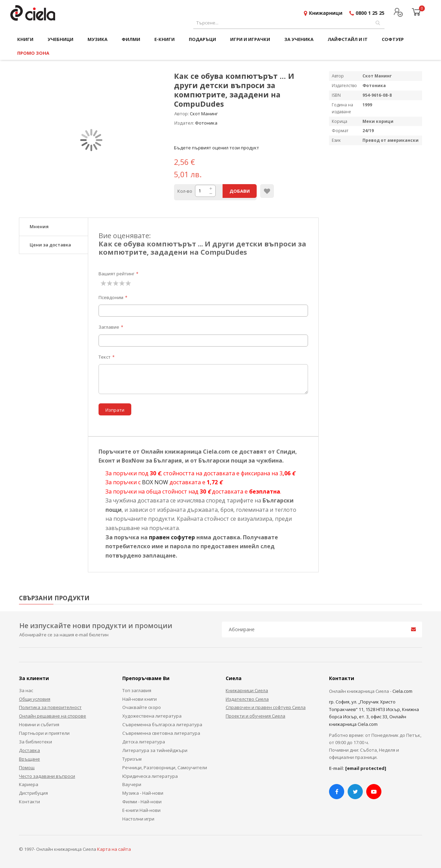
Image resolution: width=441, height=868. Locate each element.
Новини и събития (39, 724)
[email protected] (366, 768)
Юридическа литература (150, 776)
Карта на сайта (114, 849)
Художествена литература (152, 716)
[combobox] (289, 23)
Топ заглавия (137, 690)
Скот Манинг (204, 114)
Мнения (39, 226)
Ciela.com (402, 691)
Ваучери (132, 784)
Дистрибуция (33, 793)
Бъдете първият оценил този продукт (217, 148)
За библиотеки (35, 742)
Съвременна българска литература (162, 724)
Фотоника (206, 123)
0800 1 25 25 (370, 13)
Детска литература (144, 742)
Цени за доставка (50, 245)
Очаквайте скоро (142, 707)
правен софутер (172, 537)
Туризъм (132, 759)
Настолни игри (138, 819)
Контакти (29, 802)
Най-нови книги (140, 699)
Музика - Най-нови (143, 793)
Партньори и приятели (44, 733)
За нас (26, 690)
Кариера (29, 784)
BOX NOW (155, 482)
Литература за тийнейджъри (155, 750)
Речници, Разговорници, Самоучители (165, 768)
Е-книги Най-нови (141, 810)
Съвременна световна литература (161, 733)
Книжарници (326, 13)
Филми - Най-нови (142, 802)
